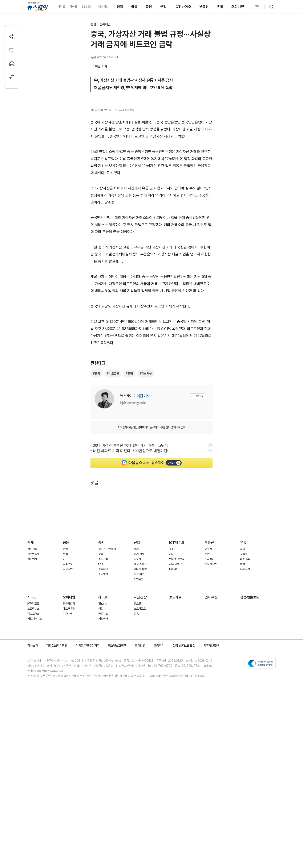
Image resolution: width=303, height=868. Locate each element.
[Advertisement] (151, 297)
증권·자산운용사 (107, 697)
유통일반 (245, 717)
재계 (136, 697)
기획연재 (103, 767)
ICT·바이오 (183, 7)
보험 (65, 702)
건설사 (208, 697)
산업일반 (139, 727)
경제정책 (32, 697)
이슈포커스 (33, 762)
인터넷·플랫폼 (177, 707)
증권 (149, 7)
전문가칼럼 (69, 752)
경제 (120, 7)
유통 (220, 7)
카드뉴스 (103, 762)
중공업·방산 (140, 712)
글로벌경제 (33, 702)
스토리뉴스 (33, 757)
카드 (65, 707)
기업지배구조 (35, 767)
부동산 (204, 7)
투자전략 (103, 707)
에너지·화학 (140, 717)
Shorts (102, 752)
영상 (101, 757)
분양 (207, 702)
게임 (172, 702)
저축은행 (68, 712)
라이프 (73, 7)
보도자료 (175, 745)
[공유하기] (12, 36)
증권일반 (103, 722)
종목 (101, 702)
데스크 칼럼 (69, 757)
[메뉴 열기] (257, 7)
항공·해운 (139, 722)
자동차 (137, 707)
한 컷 (137, 762)
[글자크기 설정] (12, 77)
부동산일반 (211, 712)
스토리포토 (140, 757)
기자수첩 (68, 762)
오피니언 (238, 7)
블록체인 (105, 24)
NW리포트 (33, 752)
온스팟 (137, 752)
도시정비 (209, 707)
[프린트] (12, 64)
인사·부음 (211, 745)
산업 (163, 7)
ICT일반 (174, 717)
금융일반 (68, 717)
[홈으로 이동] (38, 7)
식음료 (244, 702)
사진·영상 (103, 7)
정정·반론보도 (250, 745)
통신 (172, 697)
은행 (65, 697)
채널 (243, 697)
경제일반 (32, 707)
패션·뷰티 (245, 707)
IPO (100, 712)
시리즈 (61, 7)
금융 (135, 7)
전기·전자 (139, 702)
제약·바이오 (175, 712)
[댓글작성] (12, 50)
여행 (243, 712)
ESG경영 (87, 7)
